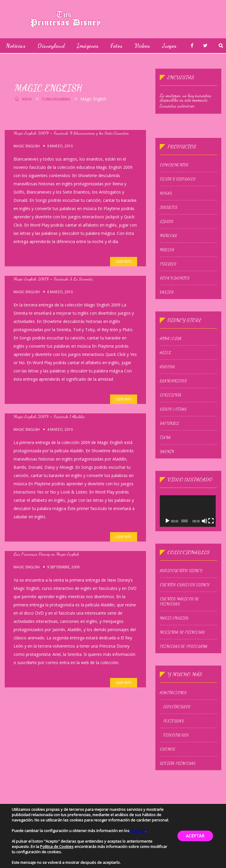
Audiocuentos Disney (181, 571)
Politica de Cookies (57, 846)
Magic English (27, 146)
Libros (167, 222)
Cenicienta (171, 395)
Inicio (23, 99)
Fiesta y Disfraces (178, 179)
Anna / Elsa (171, 339)
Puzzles (168, 264)
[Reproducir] (167, 522)
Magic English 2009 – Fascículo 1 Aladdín (49, 416)
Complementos (174, 165)
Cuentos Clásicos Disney (185, 585)
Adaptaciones (173, 693)
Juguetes (169, 207)
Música (167, 250)
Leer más (124, 261)
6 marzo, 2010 (60, 292)
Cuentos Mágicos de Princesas (180, 602)
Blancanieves (173, 381)
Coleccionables (56, 99)
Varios (167, 292)
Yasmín (167, 452)
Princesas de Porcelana (184, 647)
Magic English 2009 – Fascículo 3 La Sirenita (53, 279)
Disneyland (51, 46)
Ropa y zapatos (175, 278)
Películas (174, 722)
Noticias (16, 46)
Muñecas (168, 236)
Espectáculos (177, 707)
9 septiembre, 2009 (63, 567)
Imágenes (88, 46)
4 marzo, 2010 (60, 429)
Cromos (167, 750)
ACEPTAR (195, 836)
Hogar (166, 193)
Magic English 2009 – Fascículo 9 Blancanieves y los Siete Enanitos (71, 133)
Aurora (167, 367)
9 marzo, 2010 (60, 146)
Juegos (169, 46)
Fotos (117, 46)
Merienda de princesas (182, 633)
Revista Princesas (178, 764)
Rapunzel (169, 423)
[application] (188, 511)
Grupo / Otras (173, 409)
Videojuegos (176, 736)
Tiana (165, 438)
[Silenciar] (205, 522)
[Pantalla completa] (212, 522)
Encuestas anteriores (177, 106)
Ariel (165, 353)
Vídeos (142, 46)
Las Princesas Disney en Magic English (46, 554)
